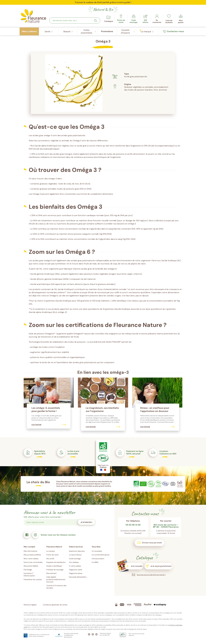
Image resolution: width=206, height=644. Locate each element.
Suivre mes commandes (33, 562)
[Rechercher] (96, 21)
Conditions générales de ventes (55, 605)
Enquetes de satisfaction (56, 562)
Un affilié (95, 562)
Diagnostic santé (75, 570)
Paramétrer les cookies (33, 579)
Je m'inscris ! (87, 522)
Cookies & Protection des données (56, 587)
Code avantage (75, 559)
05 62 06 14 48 (133, 525)
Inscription (28, 573)
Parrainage (28, 570)
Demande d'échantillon (78, 577)
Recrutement (51, 573)
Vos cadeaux (74, 562)
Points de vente (52, 555)
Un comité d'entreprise (101, 555)
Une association (98, 559)
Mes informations (30, 551)
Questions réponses (77, 551)
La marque (51, 551)
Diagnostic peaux (76, 573)
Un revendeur (97, 551)
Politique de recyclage (55, 570)
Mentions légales (30, 605)
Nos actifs (50, 559)
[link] (133, 19)
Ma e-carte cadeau (31, 559)
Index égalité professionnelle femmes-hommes (56, 579)
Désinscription (29, 576)
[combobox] (75, 20)
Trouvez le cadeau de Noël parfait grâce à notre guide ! (103, 2)
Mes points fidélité (31, 566)
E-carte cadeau (75, 566)
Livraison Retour (75, 555)
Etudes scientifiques (54, 566)
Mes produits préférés (32, 555)
